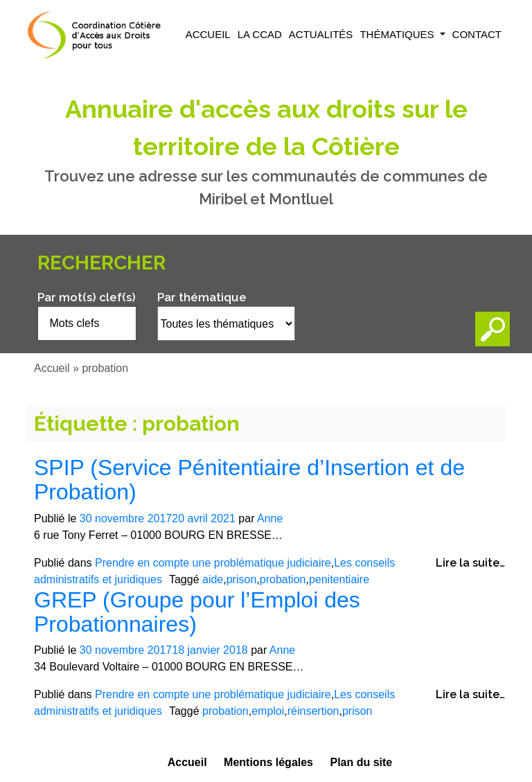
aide (213, 579)
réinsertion (313, 711)
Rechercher (101, 263)
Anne (270, 518)
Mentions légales (268, 762)
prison (242, 579)
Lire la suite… (470, 563)
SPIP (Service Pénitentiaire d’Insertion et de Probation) (249, 480)
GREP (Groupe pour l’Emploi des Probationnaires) (197, 612)
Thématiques (398, 34)
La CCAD (260, 34)
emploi (268, 711)
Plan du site (361, 762)
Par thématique (202, 297)
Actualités (321, 34)
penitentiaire (339, 579)
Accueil (208, 34)
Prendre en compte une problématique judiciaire (213, 563)
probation (283, 579)
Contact (477, 34)
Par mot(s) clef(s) (87, 297)
